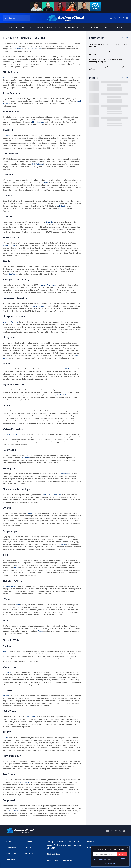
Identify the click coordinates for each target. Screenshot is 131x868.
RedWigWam (65, 474)
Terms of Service (103, 860)
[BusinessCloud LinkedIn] (111, 18)
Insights (59, 27)
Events (85, 27)
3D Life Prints (8, 78)
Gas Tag (12, 274)
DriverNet (50, 222)
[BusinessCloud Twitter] (115, 18)
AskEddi (6, 651)
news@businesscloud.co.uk (59, 860)
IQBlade (6, 696)
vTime (17, 605)
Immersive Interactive (37, 306)
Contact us (11, 854)
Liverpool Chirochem (11, 322)
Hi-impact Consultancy (47, 285)
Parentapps (25, 458)
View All (125, 38)
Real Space (25, 782)
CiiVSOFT (7, 136)
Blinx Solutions (38, 122)
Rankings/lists (72, 27)
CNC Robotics (37, 164)
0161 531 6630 (53, 854)
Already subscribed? (110, 863)
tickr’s (16, 568)
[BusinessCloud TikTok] (119, 18)
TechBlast (11, 860)
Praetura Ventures (34, 49)
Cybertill (62, 206)
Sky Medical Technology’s (52, 495)
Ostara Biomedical (10, 434)
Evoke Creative (9, 245)
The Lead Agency (10, 586)
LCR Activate (18, 49)
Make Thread (30, 717)
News (49, 27)
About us (121, 27)
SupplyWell (14, 811)
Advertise (110, 27)
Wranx (40, 631)
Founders (39, 27)
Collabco (45, 183)
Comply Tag (7, 672)
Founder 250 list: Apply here (19, 27)
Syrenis (30, 513)
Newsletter (97, 27)
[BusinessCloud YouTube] (127, 18)
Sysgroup (62, 544)
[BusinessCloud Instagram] (123, 18)
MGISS (67, 369)
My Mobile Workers (61, 395)
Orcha (5, 411)
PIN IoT (6, 738)
